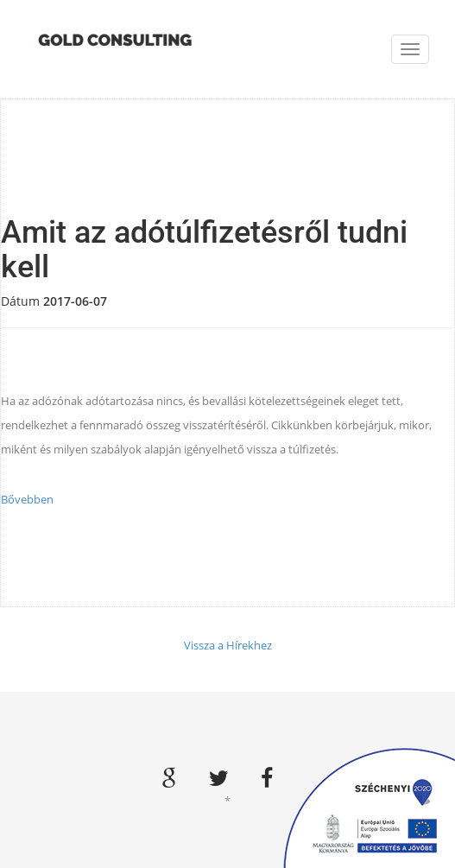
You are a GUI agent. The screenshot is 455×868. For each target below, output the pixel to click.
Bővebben (27, 499)
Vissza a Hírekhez (228, 645)
